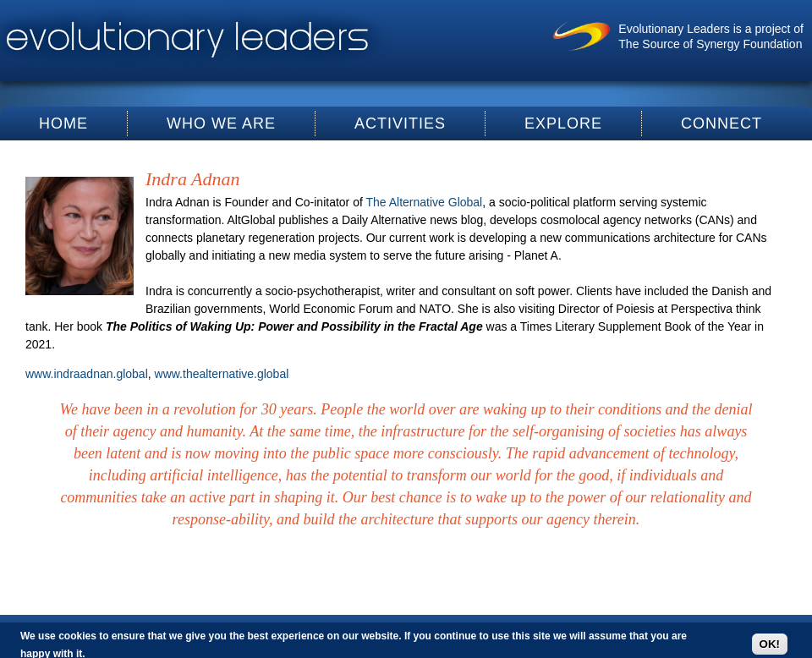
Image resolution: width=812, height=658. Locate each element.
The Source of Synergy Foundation (710, 44)
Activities (400, 123)
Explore (563, 123)
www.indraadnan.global (87, 374)
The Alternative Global (424, 202)
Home (63, 123)
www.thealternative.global (222, 374)
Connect (721, 123)
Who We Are (221, 123)
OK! (770, 644)
